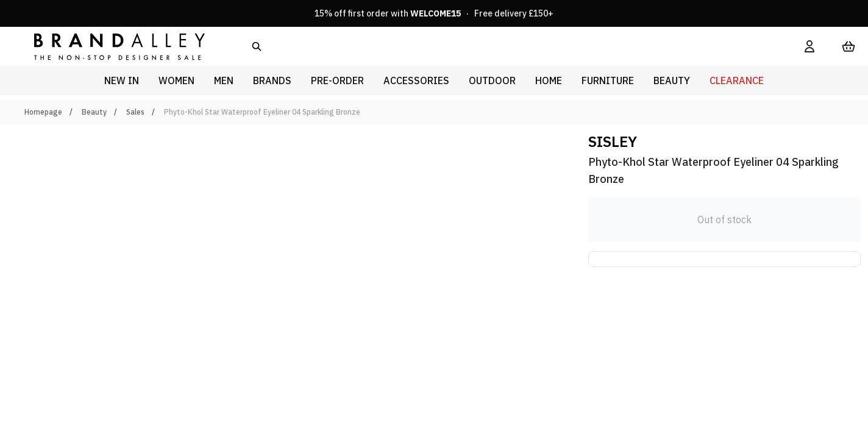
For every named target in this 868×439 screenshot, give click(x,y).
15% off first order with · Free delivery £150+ (434, 13)
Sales (135, 112)
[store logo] (110, 46)
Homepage (43, 112)
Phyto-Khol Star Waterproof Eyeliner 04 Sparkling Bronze (262, 112)
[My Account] (809, 46)
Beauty (94, 112)
